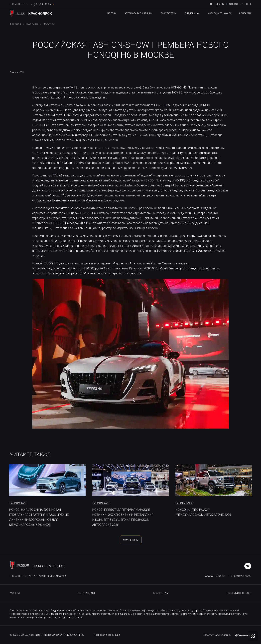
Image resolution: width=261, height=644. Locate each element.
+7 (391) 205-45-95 (241, 576)
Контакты (245, 13)
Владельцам (192, 13)
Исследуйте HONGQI (219, 13)
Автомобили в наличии (138, 13)
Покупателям (169, 13)
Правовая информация (107, 635)
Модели (112, 13)
